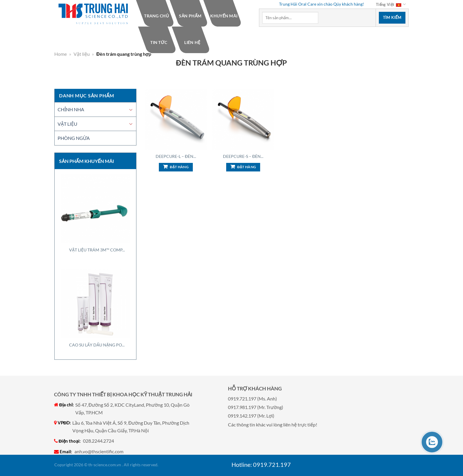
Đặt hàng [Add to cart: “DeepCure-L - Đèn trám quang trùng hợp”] (179, 167)
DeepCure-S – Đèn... (243, 156)
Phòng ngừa (74, 138)
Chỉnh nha (71, 109)
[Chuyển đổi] (131, 109)
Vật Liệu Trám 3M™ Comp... (97, 250)
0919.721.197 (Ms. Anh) (252, 399)
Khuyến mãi (224, 16)
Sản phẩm (190, 16)
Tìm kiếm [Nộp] (392, 17)
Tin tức (159, 42)
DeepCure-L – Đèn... (176, 156)
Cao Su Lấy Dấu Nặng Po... (97, 345)
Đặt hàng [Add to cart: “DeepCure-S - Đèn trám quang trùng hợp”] (247, 167)
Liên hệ (192, 42)
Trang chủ (156, 16)
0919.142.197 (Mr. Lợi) (251, 416)
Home (61, 54)
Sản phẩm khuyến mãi (87, 161)
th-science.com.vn (105, 465)
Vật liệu (82, 54)
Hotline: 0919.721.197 (261, 464)
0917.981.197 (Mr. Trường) (256, 407)
